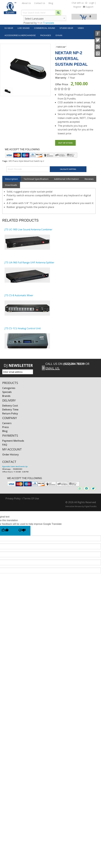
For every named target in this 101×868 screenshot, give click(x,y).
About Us (26, 3)
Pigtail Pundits (90, 506)
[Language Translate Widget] (45, 18)
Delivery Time (10, 410)
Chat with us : (79, 3)
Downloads (11, 185)
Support (88, 7)
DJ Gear (9, 28)
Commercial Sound (45, 28)
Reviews (89, 179)
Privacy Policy (13, 499)
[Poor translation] (22, 531)
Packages (46, 35)
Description (11, 179)
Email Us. (53, 368)
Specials (7, 392)
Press (6, 427)
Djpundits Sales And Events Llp (15, 466)
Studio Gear (66, 28)
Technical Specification (36, 179)
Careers (7, 423)
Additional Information (66, 179)
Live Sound (24, 28)
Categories (9, 388)
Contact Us (40, 3)
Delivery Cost (10, 406)
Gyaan (59, 35)
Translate (46, 23)
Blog (51, 3)
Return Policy (10, 413)
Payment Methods (13, 441)
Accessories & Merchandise (20, 35)
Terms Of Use (31, 498)
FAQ (5, 445)
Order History (11, 455)
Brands (6, 396)
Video (81, 28)
